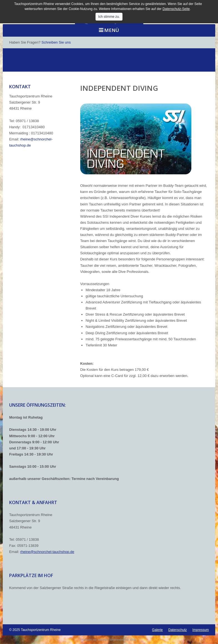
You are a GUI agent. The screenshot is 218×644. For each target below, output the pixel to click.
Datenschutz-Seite (176, 9)
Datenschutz (178, 630)
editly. (133, 640)
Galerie (157, 630)
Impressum (201, 630)
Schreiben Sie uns (56, 42)
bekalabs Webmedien (111, 640)
